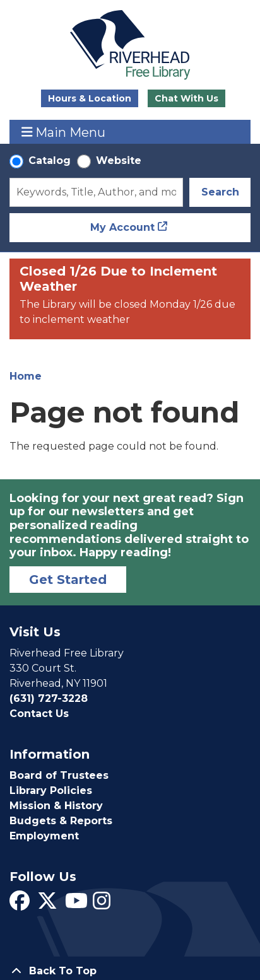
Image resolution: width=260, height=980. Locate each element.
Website (119, 160)
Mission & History (56, 806)
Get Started (68, 580)
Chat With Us (186, 98)
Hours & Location (90, 98)
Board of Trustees (59, 775)
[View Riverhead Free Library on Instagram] (102, 905)
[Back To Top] (130, 971)
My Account (122, 227)
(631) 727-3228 (49, 698)
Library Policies (51, 790)
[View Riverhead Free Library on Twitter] (47, 905)
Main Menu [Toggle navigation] (64, 132)
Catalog (50, 160)
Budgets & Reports (61, 821)
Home (26, 376)
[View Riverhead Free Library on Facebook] (20, 905)
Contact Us (39, 714)
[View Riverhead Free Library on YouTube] (76, 905)
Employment (44, 836)
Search (220, 192)
